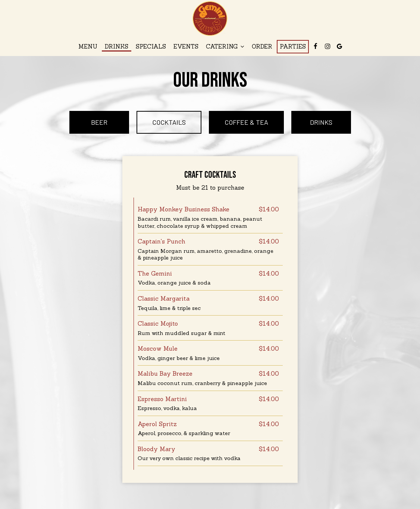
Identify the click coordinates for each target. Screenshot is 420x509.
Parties (293, 46)
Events (186, 46)
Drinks (117, 46)
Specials (151, 46)
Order (262, 46)
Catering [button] (225, 46)
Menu (88, 46)
